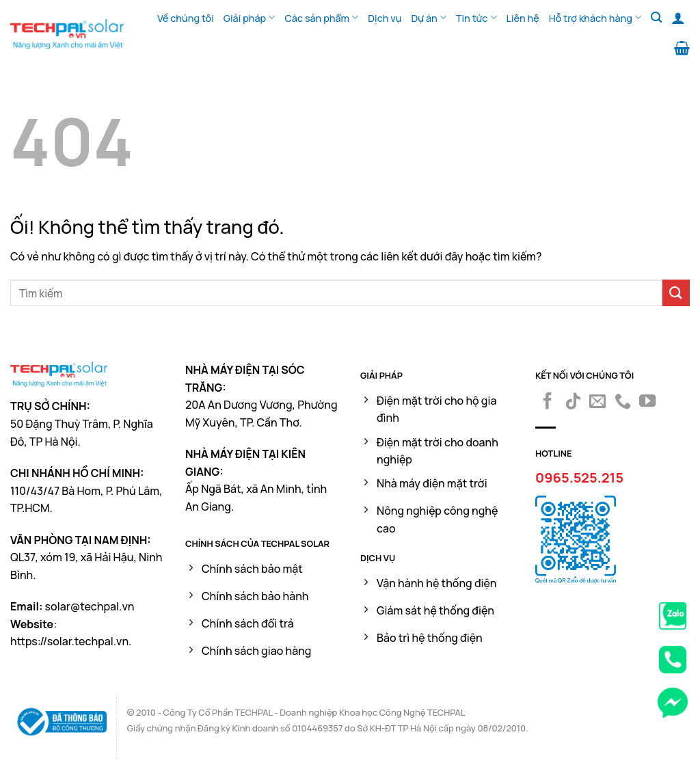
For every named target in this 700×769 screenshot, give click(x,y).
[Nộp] (676, 293)
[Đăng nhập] (678, 18)
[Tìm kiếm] (656, 17)
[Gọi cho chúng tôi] (623, 402)
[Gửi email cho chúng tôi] (597, 402)
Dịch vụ (385, 18)
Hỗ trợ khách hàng (595, 17)
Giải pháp (250, 17)
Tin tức (476, 17)
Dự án (429, 17)
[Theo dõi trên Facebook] (548, 402)
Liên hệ (523, 18)
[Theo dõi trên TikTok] (573, 402)
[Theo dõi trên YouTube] (647, 402)
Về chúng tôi (186, 18)
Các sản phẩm (321, 17)
